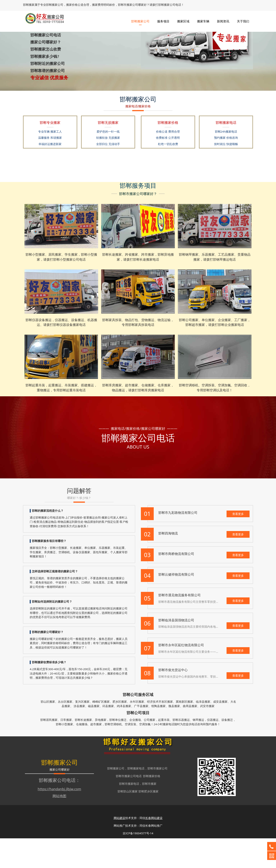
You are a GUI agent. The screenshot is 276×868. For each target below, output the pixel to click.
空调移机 (116, 754)
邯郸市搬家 (149, 813)
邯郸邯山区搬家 (128, 821)
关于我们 (243, 19)
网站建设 (119, 848)
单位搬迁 (121, 749)
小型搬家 (67, 754)
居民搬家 (52, 749)
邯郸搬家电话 (136, 798)
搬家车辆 (203, 19)
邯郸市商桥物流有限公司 (176, 583)
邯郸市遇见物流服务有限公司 (179, 625)
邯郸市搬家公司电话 (129, 806)
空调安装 (131, 754)
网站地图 (59, 826)
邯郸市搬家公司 (157, 798)
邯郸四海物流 (168, 563)
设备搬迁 (227, 749)
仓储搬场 (82, 754)
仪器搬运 (213, 749)
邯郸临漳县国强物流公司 (176, 650)
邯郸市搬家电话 (129, 813)
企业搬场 (135, 749)
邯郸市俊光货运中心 (173, 700)
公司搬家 (149, 749)
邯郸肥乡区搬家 (148, 821)
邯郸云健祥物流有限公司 (176, 604)
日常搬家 (66, 749)
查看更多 (238, 543)
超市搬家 (96, 754)
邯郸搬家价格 (152, 806)
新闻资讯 (223, 19)
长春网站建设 (154, 848)
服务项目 (163, 19)
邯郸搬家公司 (140, 19)
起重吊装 (164, 749)
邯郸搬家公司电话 (57, 810)
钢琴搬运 (198, 749)
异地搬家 (101, 749)
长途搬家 (86, 749)
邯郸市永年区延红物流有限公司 (181, 675)
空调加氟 (145, 754)
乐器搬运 (184, 749)
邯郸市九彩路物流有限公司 (178, 542)
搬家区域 (183, 19)
